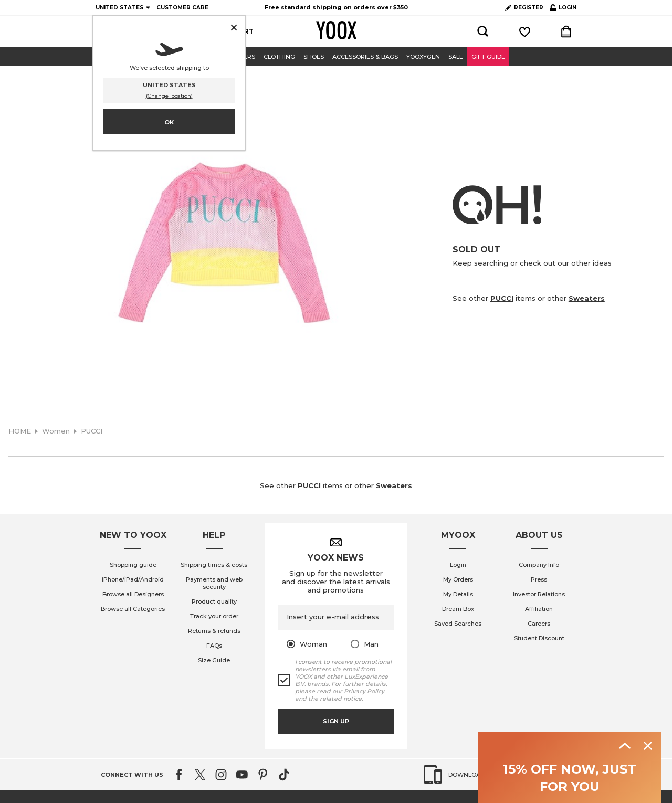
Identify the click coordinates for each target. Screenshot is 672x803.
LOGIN (563, 8)
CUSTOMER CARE (182, 8)
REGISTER (524, 8)
